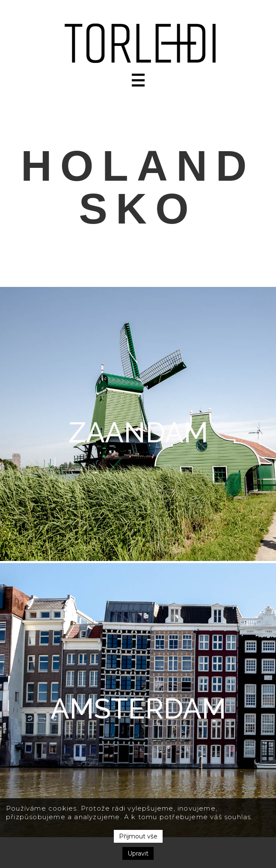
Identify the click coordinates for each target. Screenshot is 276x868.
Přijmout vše (138, 836)
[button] (138, 80)
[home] (138, 43)
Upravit (138, 853)
